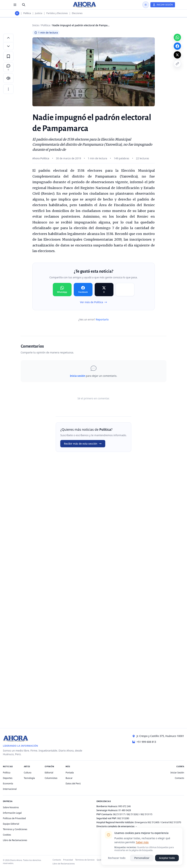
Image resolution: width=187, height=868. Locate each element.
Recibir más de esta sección (83, 444)
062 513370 (175, 822)
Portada (70, 773)
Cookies (7, 835)
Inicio (36, 25)
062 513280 (123, 818)
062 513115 (146, 814)
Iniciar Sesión (177, 773)
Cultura (28, 773)
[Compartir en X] (104, 290)
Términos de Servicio (85, 860)
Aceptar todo (167, 858)
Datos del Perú (73, 784)
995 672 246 (125, 806)
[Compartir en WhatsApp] (62, 290)
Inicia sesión (78, 376)
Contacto (179, 778)
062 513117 (119, 814)
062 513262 (133, 814)
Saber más (142, 842)
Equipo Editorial (11, 824)
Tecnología (29, 778)
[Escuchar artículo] (8, 78)
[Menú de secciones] (15, 5)
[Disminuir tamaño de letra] (8, 46)
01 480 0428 (125, 810)
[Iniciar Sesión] (163, 5)
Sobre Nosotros (11, 807)
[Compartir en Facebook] (83, 290)
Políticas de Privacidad (14, 818)
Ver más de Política (93, 302)
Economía (8, 784)
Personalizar (142, 858)
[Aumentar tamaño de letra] (8, 38)
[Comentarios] (8, 67)
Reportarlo (102, 319)
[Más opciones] (8, 89)
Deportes (8, 778)
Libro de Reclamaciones (15, 840)
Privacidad (68, 860)
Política (27, 13)
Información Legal (12, 813)
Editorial (49, 773)
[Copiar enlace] (177, 64)
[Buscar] (24, 5)
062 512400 (153, 822)
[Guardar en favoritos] (8, 56)
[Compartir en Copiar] (125, 290)
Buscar (69, 778)
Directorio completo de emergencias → (117, 826)
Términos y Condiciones (15, 829)
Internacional (10, 789)
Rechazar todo (117, 858)
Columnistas (51, 778)
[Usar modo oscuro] (146, 5)
